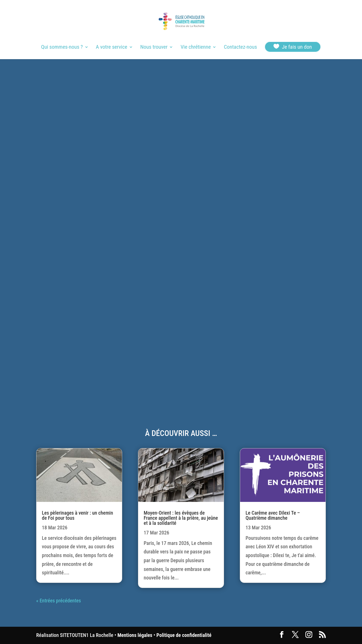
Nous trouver (154, 48)
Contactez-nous (240, 48)
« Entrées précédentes (59, 601)
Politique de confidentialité (184, 635)
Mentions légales (135, 635)
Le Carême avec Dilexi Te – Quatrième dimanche (273, 515)
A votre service (112, 48)
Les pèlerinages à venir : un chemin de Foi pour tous (77, 515)
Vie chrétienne (196, 48)
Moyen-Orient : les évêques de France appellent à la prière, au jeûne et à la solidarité (181, 518)
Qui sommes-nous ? (62, 48)
